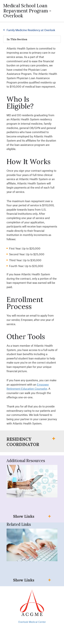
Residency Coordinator (23, 442)
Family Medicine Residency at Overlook (31, 30)
